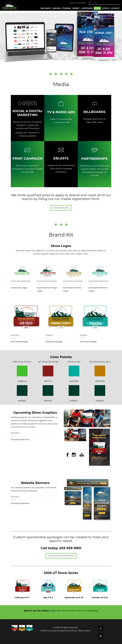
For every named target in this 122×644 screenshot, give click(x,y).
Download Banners (20, 439)
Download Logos (19, 288)
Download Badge (19, 342)
